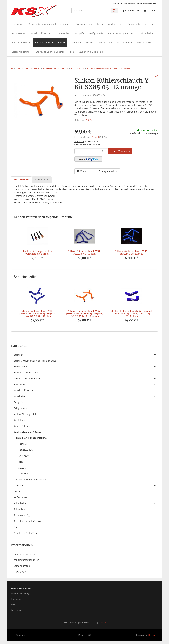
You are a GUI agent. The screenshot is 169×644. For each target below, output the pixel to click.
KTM (21, 462)
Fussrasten (19, 33)
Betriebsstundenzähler (110, 24)
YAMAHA (23, 474)
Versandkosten (22, 566)
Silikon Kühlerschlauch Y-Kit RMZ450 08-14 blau (132, 252)
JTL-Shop (152, 635)
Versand (95, 137)
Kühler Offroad (21, 43)
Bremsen (18, 24)
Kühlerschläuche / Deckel (50, 43)
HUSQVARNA (25, 450)
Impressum (16, 610)
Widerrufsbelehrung (20, 594)
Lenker (90, 43)
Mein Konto (129, 3)
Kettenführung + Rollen (122, 33)
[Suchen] (91, 10)
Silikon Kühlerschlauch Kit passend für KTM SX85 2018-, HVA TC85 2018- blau (132, 314)
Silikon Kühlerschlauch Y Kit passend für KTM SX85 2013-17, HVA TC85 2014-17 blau (37, 314)
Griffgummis (96, 33)
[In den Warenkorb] (120, 151)
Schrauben (144, 43)
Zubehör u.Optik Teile (92, 52)
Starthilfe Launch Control (50, 52)
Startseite (117, 3)
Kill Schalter (147, 33)
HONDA (23, 444)
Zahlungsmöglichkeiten (26, 560)
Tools (72, 52)
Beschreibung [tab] (21, 180)
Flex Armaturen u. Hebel (142, 24)
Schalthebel (125, 43)
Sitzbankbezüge (21, 52)
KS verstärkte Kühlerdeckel (31, 479)
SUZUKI (23, 468)
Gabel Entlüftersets (41, 33)
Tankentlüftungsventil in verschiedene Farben (37, 252)
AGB (13, 604)
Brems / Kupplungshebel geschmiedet (50, 24)
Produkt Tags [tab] (42, 180)
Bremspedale (84, 24)
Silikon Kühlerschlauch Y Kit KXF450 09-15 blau (84, 252)
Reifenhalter (105, 43)
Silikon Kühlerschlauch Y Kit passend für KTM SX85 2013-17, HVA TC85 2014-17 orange (84, 314)
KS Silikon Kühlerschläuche (87, 438)
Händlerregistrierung (25, 554)
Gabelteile (63, 33)
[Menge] (91, 151)
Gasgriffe (80, 33)
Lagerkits (75, 43)
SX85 (89, 120)
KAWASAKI (24, 456)
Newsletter (20, 572)
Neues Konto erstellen (147, 3)
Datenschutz (17, 599)
